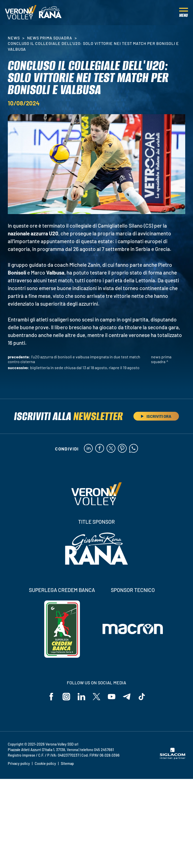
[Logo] (21, 13)
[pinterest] (122, 449)
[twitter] (111, 449)
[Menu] (184, 13)
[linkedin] (88, 449)
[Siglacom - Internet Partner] (173, 758)
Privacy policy (19, 763)
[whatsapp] (134, 449)
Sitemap (67, 763)
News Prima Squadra (50, 38)
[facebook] (100, 449)
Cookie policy (45, 763)
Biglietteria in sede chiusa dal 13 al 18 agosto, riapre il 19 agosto (85, 368)
